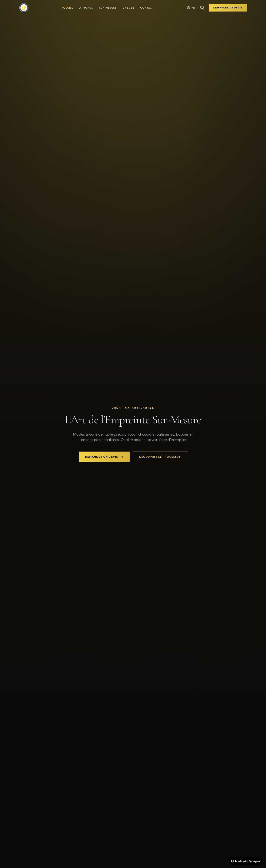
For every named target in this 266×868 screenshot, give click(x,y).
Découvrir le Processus (160, 457)
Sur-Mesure (108, 8)
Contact (147, 8)
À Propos (86, 8)
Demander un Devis (228, 8)
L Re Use (128, 8)
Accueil (67, 8)
